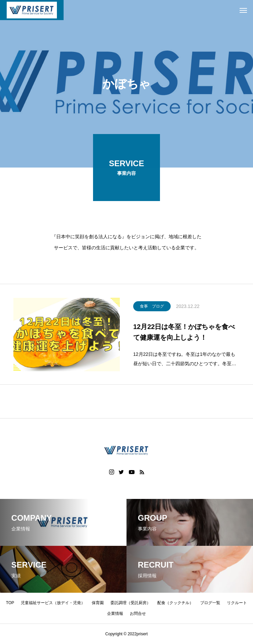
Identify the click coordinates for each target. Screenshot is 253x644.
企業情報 (115, 614)
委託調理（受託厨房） (131, 603)
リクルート (237, 603)
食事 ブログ (152, 308)
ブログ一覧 (210, 603)
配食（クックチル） (175, 603)
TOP (10, 603)
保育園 (98, 603)
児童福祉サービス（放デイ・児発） (53, 603)
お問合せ (138, 614)
